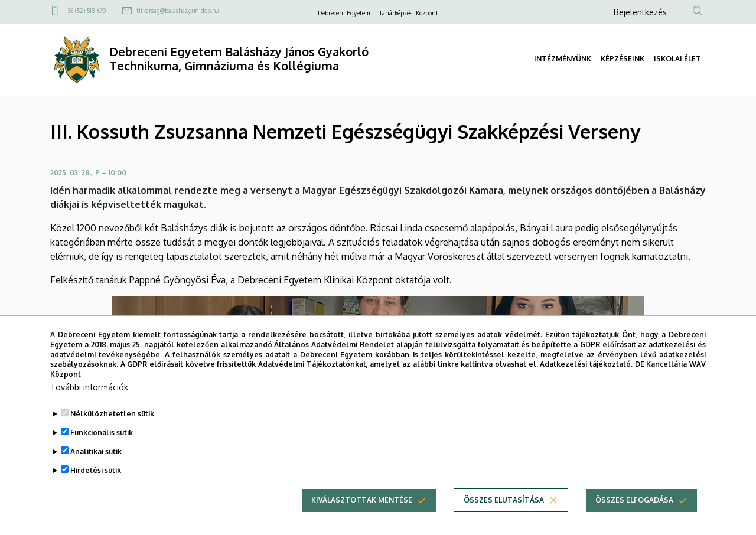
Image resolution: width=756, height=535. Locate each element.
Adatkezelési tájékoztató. (586, 382)
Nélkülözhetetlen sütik (112, 431)
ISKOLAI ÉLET (677, 59)
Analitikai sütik (96, 469)
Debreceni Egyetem (344, 13)
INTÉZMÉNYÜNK (563, 59)
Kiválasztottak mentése (362, 517)
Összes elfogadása (634, 517)
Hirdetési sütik (96, 487)
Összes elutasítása (504, 517)
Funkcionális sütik (102, 450)
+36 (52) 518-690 (85, 11)
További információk (89, 404)
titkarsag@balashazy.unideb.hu (177, 11)
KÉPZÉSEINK (623, 59)
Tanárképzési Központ (409, 13)
